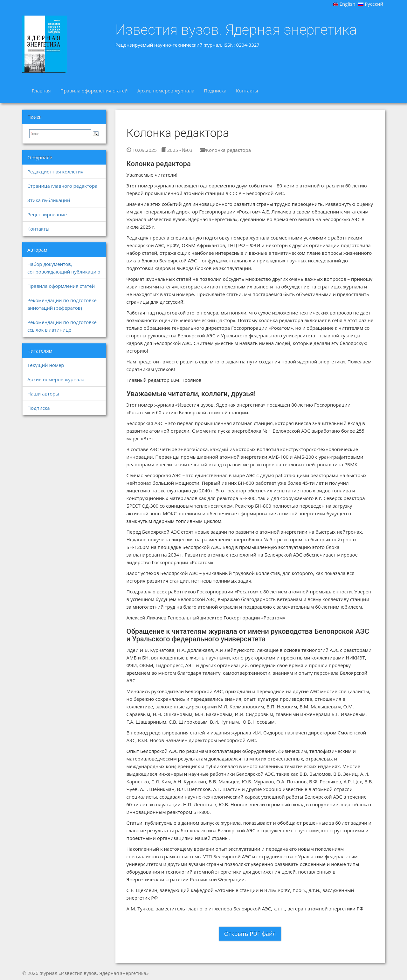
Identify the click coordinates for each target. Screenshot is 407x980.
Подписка (215, 91)
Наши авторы (43, 394)
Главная (41, 91)
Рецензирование (47, 214)
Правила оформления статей (94, 91)
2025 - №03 (177, 150)
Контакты (247, 91)
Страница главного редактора (62, 186)
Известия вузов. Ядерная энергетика (236, 30)
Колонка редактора (225, 150)
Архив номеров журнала (166, 91)
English (344, 4)
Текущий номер (46, 365)
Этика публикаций (49, 200)
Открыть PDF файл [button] (250, 934)
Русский (371, 4)
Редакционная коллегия (55, 172)
